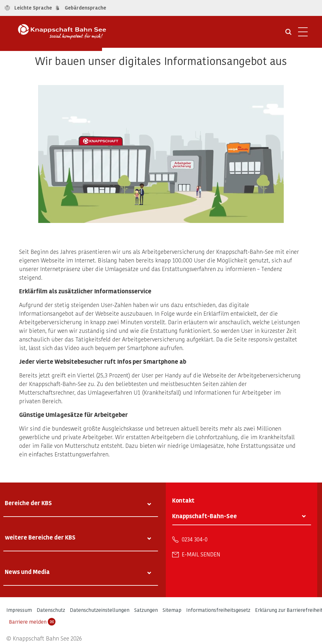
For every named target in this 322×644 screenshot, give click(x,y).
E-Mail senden (201, 554)
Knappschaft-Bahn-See (205, 516)
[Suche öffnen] (288, 34)
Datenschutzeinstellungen (100, 610)
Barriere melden (32, 622)
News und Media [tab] (27, 572)
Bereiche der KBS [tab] (28, 503)
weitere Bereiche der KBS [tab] (40, 537)
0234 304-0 (195, 539)
